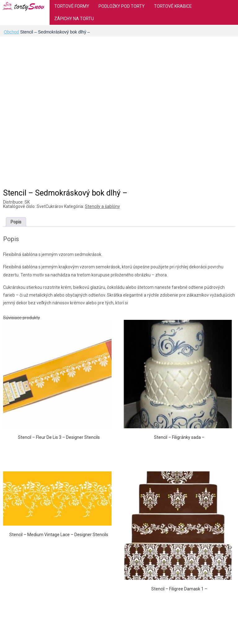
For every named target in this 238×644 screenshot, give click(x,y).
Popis (16, 222)
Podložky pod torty (122, 6)
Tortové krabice (173, 6)
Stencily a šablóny (102, 206)
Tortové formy (72, 6)
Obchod (11, 32)
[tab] (16, 222)
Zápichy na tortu (74, 19)
